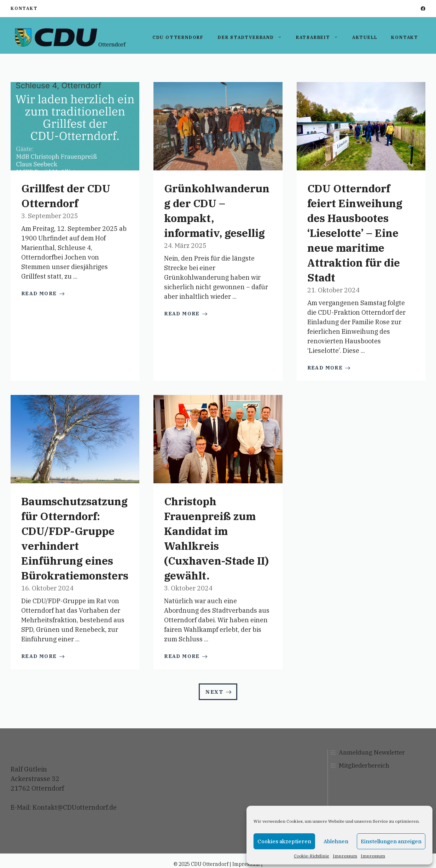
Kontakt (24, 8)
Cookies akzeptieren (284, 841)
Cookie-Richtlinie (312, 856)
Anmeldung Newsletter (372, 752)
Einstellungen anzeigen (391, 841)
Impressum (345, 856)
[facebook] (423, 9)
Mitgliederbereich (364, 765)
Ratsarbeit (321, 37)
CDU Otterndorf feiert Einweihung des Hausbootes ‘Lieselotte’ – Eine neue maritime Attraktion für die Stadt (355, 233)
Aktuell (365, 37)
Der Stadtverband (253, 37)
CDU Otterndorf (178, 37)
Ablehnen (336, 841)
